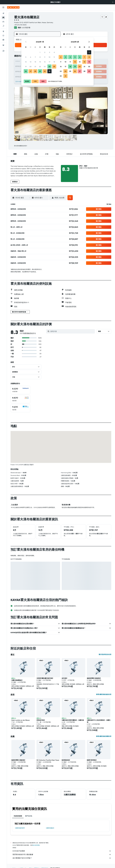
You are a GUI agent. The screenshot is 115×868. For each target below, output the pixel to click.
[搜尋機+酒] (3, 26)
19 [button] (26, 67)
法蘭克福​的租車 (20, 828)
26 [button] (26, 71)
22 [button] (40, 67)
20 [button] (31, 67)
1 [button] (40, 52)
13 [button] (31, 62)
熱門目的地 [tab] (29, 816)
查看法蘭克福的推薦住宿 (104, 736)
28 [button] (35, 71)
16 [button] (45, 62)
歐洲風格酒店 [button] (66, 760)
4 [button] (54, 52)
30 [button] (45, 71)
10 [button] (50, 57)
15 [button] (40, 62)
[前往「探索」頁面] (3, 31)
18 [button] (54, 62)
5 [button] (26, 57)
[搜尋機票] (3, 13)
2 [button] (45, 52)
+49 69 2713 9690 (20, 25)
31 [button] (50, 71)
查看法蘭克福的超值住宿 (104, 694)
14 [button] (35, 62)
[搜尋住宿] (3, 18)
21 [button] (35, 67)
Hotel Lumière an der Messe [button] (20, 720)
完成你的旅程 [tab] (18, 816)
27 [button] (31, 71)
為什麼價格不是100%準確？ (62, 858)
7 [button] (35, 57)
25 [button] (54, 67)
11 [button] (54, 57)
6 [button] (31, 57)
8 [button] (40, 57)
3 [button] (50, 52)
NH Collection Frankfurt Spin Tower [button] (48, 760)
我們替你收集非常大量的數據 (62, 855)
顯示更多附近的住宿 (105, 654)
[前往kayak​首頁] (13, 7)
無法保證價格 (36, 845)
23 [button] (45, 67)
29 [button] (40, 71)
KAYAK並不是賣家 (62, 851)
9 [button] (45, 57)
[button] (113, 2)
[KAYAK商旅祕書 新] (3, 40)
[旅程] (3, 45)
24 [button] (49, 67)
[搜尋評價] (72, 331)
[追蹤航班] (3, 36)
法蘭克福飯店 (50, 828)
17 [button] (49, 62)
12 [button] (26, 62)
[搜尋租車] (3, 22)
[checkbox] (20, 390)
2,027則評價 (26, 28)
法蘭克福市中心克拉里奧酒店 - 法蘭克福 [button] (99, 721)
